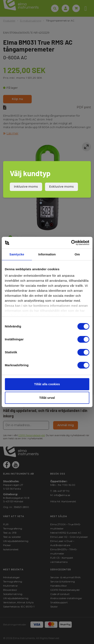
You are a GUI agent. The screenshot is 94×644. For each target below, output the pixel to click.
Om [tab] (77, 254)
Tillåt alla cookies (47, 384)
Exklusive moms (61, 187)
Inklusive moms (26, 187)
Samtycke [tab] (17, 254)
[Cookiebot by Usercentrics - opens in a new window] (71, 243)
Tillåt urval (47, 398)
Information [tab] (47, 254)
